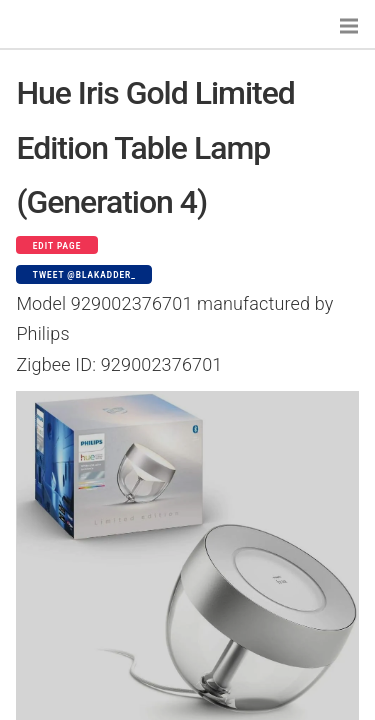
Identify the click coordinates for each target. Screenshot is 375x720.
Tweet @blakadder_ (84, 275)
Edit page (57, 246)
